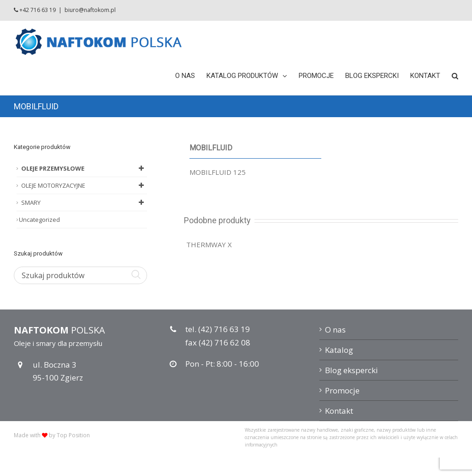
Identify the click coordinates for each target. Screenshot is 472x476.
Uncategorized (39, 220)
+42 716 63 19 (38, 10)
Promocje (342, 390)
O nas (335, 330)
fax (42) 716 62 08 (218, 342)
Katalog (339, 350)
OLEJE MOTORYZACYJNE (84, 185)
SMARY (84, 202)
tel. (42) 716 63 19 (218, 329)
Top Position (73, 435)
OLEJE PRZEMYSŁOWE (84, 168)
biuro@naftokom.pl (90, 10)
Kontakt (339, 411)
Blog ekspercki (351, 370)
